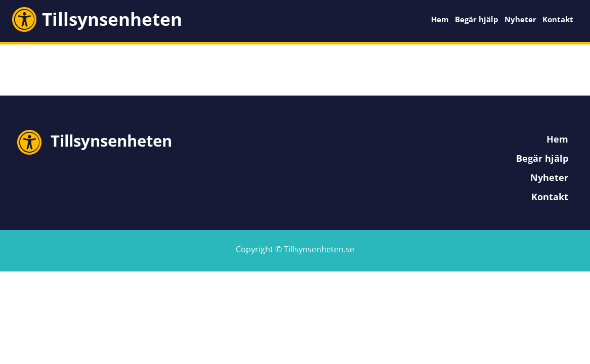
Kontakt (558, 19)
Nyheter (520, 19)
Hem (440, 19)
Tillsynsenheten (112, 19)
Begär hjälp (477, 19)
